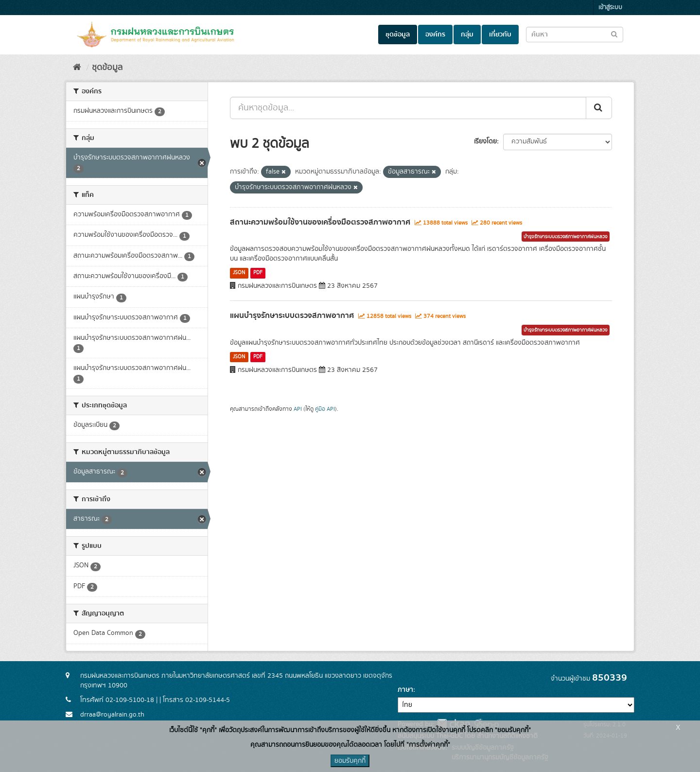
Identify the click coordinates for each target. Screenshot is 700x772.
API (298, 409)
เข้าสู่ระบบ (610, 8)
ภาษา (405, 690)
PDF (258, 273)
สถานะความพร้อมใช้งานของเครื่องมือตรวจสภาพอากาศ (320, 222)
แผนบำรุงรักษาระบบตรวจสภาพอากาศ (292, 316)
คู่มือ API (325, 409)
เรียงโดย (485, 141)
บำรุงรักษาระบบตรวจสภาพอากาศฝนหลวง (566, 237)
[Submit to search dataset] (614, 34)
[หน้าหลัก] (77, 68)
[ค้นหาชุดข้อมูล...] (408, 108)
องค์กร (435, 35)
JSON (239, 273)
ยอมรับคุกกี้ (350, 761)
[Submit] (599, 108)
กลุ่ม (467, 35)
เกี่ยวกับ (500, 35)
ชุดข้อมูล (398, 35)
